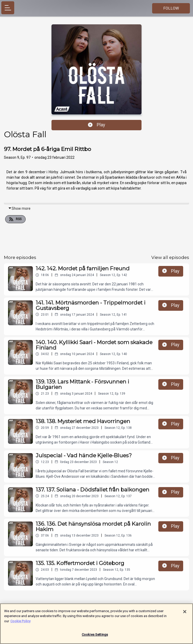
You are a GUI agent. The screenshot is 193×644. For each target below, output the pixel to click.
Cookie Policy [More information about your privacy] (20, 623)
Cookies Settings (95, 637)
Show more (19, 208)
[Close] (185, 614)
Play (96, 125)
